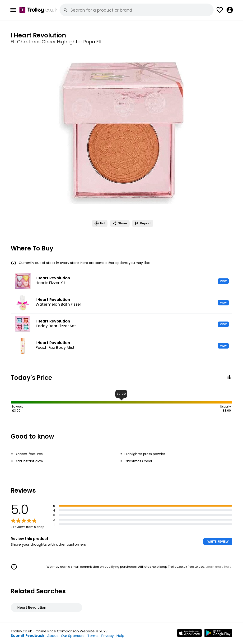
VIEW (223, 281)
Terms (93, 636)
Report (143, 223)
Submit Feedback (28, 636)
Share (120, 223)
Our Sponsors (73, 636)
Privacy (107, 636)
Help (120, 636)
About (53, 636)
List (100, 223)
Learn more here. (219, 567)
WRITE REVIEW (218, 542)
